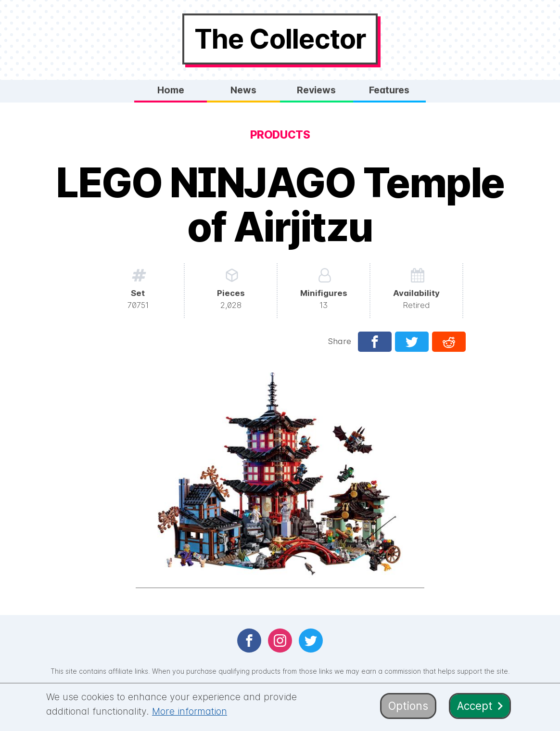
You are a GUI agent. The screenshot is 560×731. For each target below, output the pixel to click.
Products (280, 135)
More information (190, 711)
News (243, 90)
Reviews (316, 90)
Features (389, 90)
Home (171, 90)
